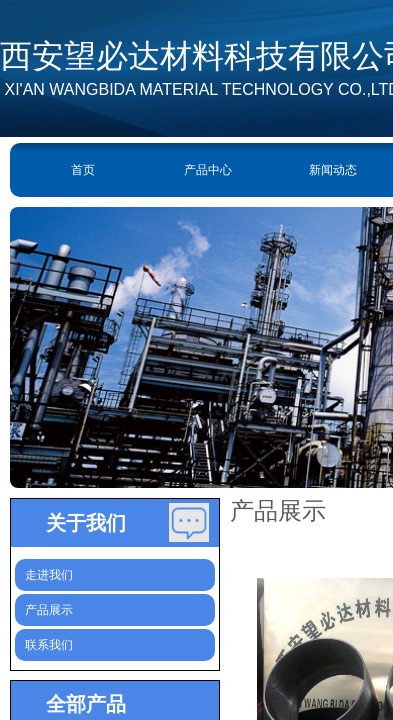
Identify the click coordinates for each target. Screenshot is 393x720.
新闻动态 (333, 170)
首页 (83, 170)
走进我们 (49, 575)
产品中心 (208, 170)
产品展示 (49, 610)
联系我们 (49, 645)
